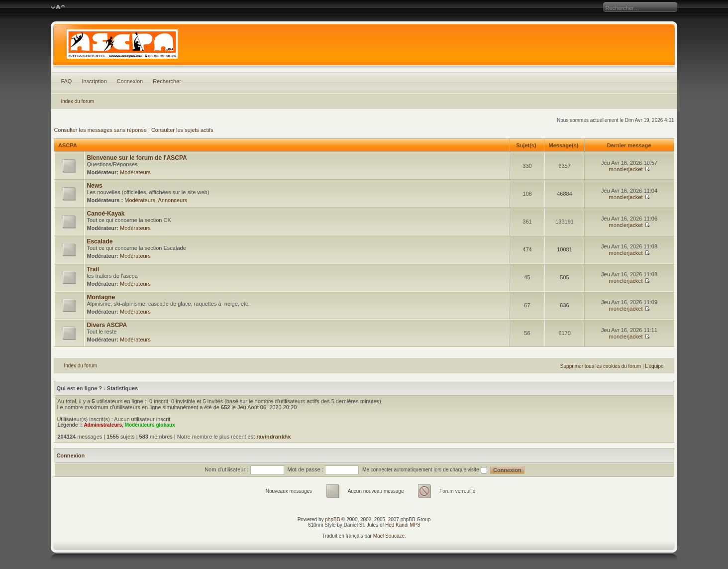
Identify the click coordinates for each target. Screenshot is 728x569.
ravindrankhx (273, 437)
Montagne (101, 297)
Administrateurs (103, 425)
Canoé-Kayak (105, 214)
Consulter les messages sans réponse (100, 130)
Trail (93, 269)
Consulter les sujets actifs (182, 130)
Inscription (94, 81)
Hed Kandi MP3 (403, 525)
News (94, 186)
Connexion (130, 81)
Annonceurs (173, 200)
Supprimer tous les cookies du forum (601, 366)
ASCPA (67, 145)
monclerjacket (626, 169)
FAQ (66, 81)
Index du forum (77, 101)
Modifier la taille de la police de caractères (58, 7)
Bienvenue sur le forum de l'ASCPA (137, 158)
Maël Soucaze (389, 536)
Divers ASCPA (107, 325)
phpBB (332, 519)
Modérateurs (135, 172)
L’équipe (654, 366)
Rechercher (167, 81)
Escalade (100, 241)
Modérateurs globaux (150, 425)
